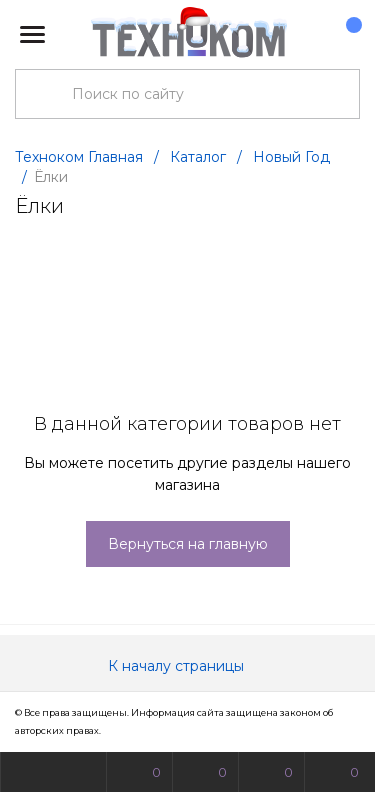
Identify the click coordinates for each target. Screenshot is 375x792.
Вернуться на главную (188, 544)
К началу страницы (188, 666)
